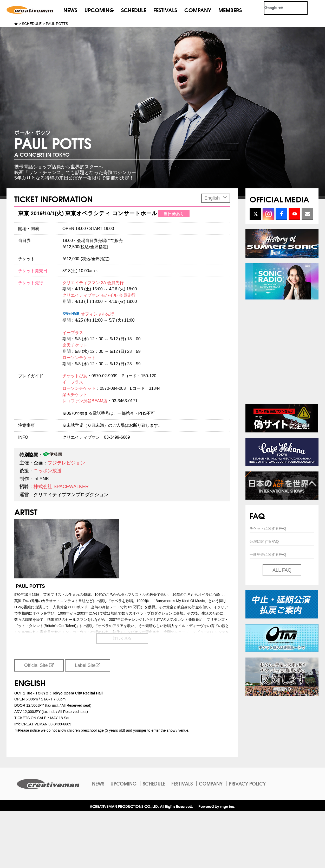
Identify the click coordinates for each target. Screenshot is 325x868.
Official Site (39, 665)
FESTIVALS (165, 10)
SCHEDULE (134, 10)
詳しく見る (122, 638)
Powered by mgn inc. (217, 806)
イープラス (73, 333)
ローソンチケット (79, 358)
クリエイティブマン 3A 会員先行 (93, 283)
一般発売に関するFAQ (268, 554)
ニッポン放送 (48, 471)
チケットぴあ (75, 376)
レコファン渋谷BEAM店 (85, 401)
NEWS (70, 10)
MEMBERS (230, 10)
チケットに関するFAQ (268, 528)
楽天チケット (75, 345)
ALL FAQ (282, 570)
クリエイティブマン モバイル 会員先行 (99, 295)
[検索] (279, 8)
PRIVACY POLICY (247, 783)
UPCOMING (99, 10)
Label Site (88, 665)
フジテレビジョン (66, 463)
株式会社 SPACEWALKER (61, 487)
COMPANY (198, 10)
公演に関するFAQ (264, 541)
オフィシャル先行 (88, 314)
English (216, 197)
